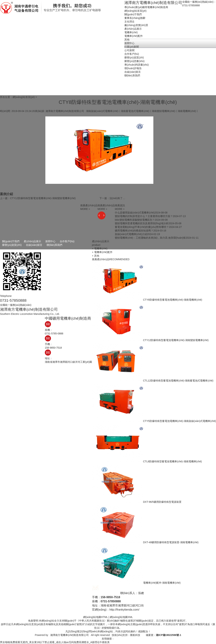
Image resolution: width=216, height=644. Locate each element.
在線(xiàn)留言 (34, 245)
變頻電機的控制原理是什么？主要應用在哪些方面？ (144, 216)
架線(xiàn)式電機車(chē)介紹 (131, 234)
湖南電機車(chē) (187, 111)
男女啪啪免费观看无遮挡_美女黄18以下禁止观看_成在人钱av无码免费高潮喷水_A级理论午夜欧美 (55, 642)
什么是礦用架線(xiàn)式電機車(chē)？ (135, 213)
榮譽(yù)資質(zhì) (12, 245)
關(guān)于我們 (11, 241)
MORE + (120, 209)
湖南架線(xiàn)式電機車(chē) (102, 111)
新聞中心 (50, 241)
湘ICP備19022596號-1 (168, 635)
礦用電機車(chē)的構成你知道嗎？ (134, 231)
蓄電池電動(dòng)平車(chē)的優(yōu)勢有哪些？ (142, 227)
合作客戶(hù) (67, 241)
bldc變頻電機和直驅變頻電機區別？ (135, 220)
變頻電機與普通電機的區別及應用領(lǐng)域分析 (142, 223)
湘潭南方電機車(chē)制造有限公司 (69, 635)
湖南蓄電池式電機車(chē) (135, 111)
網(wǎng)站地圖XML (121, 617)
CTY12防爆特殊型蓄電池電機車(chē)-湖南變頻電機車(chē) (43, 198)
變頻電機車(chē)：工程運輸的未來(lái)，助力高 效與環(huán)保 (150, 238)
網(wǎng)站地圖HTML (95, 617)
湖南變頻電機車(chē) (163, 111)
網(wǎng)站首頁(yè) (24, 97)
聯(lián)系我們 (54, 245)
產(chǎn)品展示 (32, 241)
